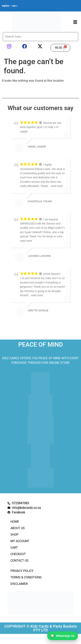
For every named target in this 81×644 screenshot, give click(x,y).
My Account (20, 541)
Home (15, 522)
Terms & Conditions (26, 577)
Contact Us (19, 561)
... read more (55, 186)
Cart (14, 548)
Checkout (18, 554)
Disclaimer (19, 584)
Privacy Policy (22, 571)
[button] (75, 22)
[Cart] (60, 48)
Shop (14, 535)
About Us (18, 528)
